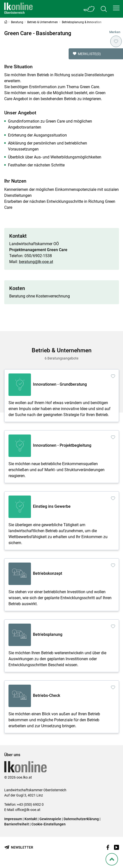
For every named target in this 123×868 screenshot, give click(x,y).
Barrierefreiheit (17, 824)
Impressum (13, 819)
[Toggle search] (104, 9)
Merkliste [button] (87, 54)
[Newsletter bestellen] (19, 847)
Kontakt (31, 819)
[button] (116, 8)
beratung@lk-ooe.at (36, 262)
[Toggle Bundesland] (89, 9)
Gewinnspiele (50, 819)
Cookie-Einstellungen (49, 824)
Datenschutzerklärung (81, 819)
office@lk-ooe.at (28, 810)
